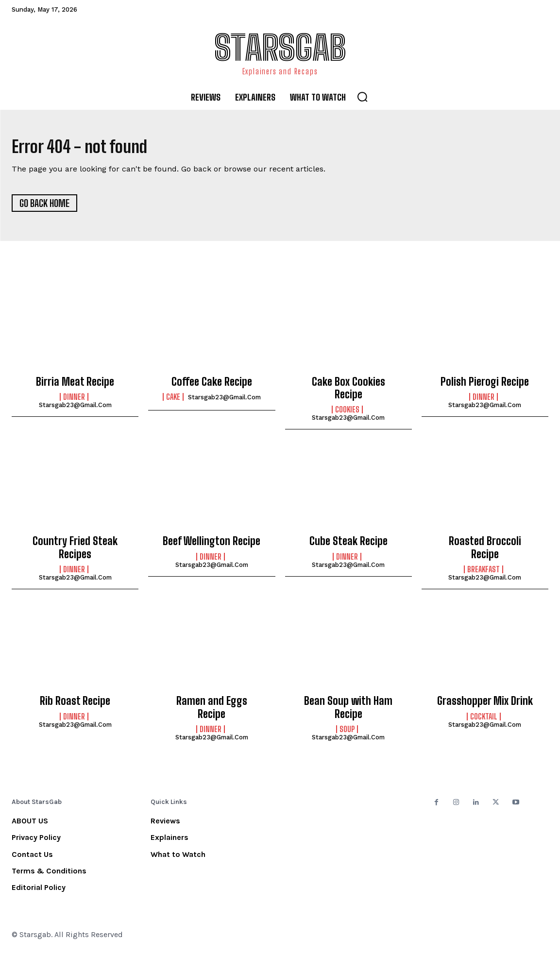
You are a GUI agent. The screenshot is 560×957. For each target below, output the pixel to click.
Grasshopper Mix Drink (485, 705)
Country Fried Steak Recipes (75, 552)
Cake (173, 401)
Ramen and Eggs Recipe (212, 711)
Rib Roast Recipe (75, 705)
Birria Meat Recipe (75, 385)
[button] (362, 97)
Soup (347, 734)
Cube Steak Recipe (348, 545)
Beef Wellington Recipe (212, 545)
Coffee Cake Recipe (212, 385)
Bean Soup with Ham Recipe (348, 711)
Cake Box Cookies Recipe (348, 392)
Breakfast (484, 574)
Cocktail (484, 720)
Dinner (74, 401)
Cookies (347, 414)
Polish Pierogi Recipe (485, 385)
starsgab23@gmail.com (75, 409)
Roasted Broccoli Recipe (485, 552)
